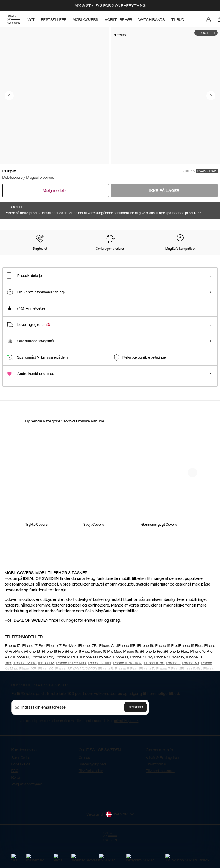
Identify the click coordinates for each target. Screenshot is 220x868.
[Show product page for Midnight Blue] (194, 255)
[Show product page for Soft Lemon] (46, 255)
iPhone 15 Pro (152, 680)
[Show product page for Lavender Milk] (164, 255)
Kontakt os (21, 793)
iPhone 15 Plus (176, 680)
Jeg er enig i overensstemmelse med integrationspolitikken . (79, 749)
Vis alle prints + (205, 227)
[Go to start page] (13, 19)
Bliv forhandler (91, 800)
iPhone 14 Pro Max (96, 686)
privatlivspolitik (126, 749)
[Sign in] (209, 19)
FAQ (15, 800)
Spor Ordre (21, 786)
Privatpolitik (156, 793)
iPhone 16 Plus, (191, 674)
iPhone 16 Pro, (166, 674)
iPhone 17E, (88, 674)
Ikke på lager (164, 191)
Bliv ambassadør (160, 800)
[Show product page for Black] (105, 255)
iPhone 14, (22, 686)
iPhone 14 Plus (67, 686)
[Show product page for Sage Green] (135, 255)
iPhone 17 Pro (33, 674)
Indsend (135, 736)
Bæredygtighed (93, 793)
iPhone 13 (120, 686)
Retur (16, 806)
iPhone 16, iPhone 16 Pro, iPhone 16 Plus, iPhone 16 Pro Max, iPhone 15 (81, 680)
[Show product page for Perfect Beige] (16, 255)
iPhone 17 (12, 674)
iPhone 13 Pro (141, 686)
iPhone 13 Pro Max (169, 686)
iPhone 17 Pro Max (61, 674)
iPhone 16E (126, 674)
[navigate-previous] (192, 525)
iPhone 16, (145, 674)
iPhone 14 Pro (42, 686)
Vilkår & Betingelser (163, 786)
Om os (85, 786)
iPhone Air (107, 674)
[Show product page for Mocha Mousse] (75, 255)
